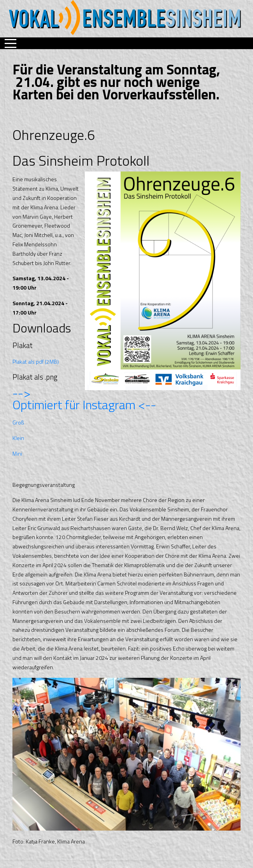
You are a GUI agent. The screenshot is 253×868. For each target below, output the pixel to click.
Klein (18, 438)
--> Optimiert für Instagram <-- (84, 399)
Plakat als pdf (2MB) (36, 362)
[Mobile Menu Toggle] (11, 43)
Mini (17, 453)
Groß (18, 422)
